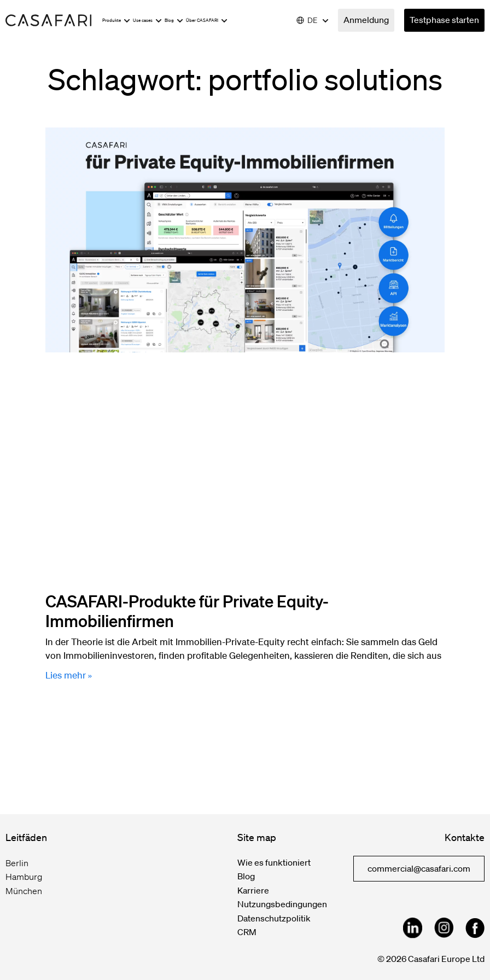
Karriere (253, 890)
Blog (174, 21)
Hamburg (24, 877)
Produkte (116, 21)
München (24, 891)
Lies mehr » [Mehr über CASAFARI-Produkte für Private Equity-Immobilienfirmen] (69, 675)
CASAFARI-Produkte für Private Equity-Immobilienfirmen (187, 611)
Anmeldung (366, 20)
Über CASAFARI (207, 21)
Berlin (17, 863)
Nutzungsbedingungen (282, 904)
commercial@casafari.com (419, 868)
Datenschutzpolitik (274, 918)
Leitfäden (26, 837)
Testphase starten (444, 20)
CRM (247, 932)
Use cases (147, 21)
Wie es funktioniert (274, 862)
